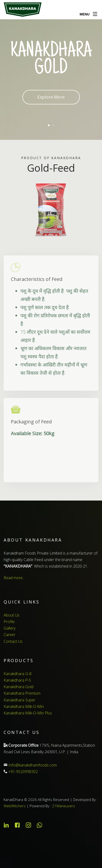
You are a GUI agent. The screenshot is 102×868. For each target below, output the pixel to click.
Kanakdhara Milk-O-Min (24, 706)
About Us (12, 615)
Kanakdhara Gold (19, 687)
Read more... (14, 578)
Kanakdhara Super (19, 700)
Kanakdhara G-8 (18, 674)
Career (10, 635)
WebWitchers (15, 806)
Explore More (51, 97)
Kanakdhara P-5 (17, 680)
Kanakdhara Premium (22, 693)
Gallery (10, 628)
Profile (9, 622)
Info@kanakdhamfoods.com (33, 765)
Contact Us (13, 641)
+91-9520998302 (23, 772)
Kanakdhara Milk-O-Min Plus (28, 713)
